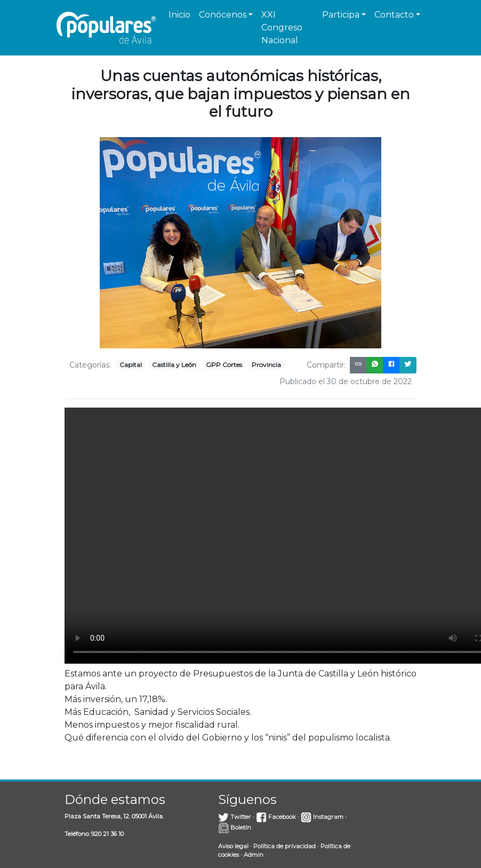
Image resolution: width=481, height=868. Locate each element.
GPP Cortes (224, 365)
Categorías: (90, 365)
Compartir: (326, 365)
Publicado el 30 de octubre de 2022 (346, 381)
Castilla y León (174, 365)
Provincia (266, 365)
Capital (131, 365)
